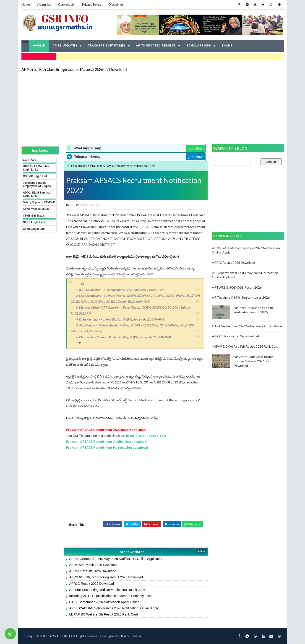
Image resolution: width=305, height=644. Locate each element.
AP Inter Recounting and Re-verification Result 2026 (107, 590)
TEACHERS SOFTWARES (106, 46)
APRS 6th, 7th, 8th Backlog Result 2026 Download (106, 577)
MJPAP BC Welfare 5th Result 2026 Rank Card (104, 614)
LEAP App (30, 160)
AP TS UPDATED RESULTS (156, 46)
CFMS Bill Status (34, 216)
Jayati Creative (131, 636)
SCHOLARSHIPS (199, 46)
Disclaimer (116, 4)
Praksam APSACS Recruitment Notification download (107, 447)
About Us (44, 4)
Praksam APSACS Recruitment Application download (106, 441)
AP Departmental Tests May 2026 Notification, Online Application (116, 559)
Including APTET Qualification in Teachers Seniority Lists (110, 596)
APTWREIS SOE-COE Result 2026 (237, 287)
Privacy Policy (92, 4)
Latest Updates (131, 552)
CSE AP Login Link (35, 176)
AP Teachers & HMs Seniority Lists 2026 (241, 297)
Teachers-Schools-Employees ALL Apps (37, 184)
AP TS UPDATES (65, 46)
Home (26, 4)
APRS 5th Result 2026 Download (93, 565)
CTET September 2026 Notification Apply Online (104, 602)
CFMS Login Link (34, 229)
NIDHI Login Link (34, 222)
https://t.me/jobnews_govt (146, 436)
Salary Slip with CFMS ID (39, 202)
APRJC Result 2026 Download (91, 584)
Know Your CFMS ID (36, 209)
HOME (39, 46)
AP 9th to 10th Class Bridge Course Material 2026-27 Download (74, 69)
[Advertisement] (153, 108)
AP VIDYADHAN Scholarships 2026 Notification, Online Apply (114, 608)
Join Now (196, 148)
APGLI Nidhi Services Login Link (37, 194)
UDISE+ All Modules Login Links (36, 168)
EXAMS (227, 46)
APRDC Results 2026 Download (93, 571)
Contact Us (66, 4)
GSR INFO (64, 636)
